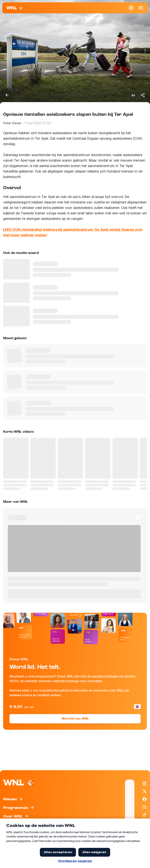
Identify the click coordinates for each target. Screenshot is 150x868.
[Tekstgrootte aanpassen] (133, 95)
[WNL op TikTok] (145, 815)
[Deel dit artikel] (143, 95)
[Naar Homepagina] (16, 8)
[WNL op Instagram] (145, 783)
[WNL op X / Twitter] (145, 791)
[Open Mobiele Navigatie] (141, 8)
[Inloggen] (131, 8)
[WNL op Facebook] (145, 799)
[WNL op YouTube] (145, 807)
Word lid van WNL (75, 719)
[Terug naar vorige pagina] (7, 95)
